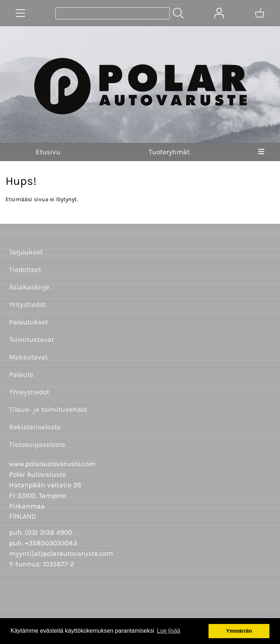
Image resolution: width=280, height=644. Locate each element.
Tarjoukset (26, 252)
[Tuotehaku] (113, 13)
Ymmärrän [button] (239, 631)
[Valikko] (261, 152)
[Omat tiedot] (219, 13)
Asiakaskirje (29, 287)
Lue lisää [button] (168, 631)
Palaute (21, 374)
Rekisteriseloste (35, 427)
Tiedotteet (25, 270)
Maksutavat (28, 357)
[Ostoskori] (260, 13)
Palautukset (29, 322)
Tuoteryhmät (169, 152)
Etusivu (48, 152)
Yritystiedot (27, 305)
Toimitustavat (32, 339)
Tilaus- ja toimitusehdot (48, 409)
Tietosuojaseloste (37, 444)
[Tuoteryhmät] (20, 13)
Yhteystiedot (29, 392)
